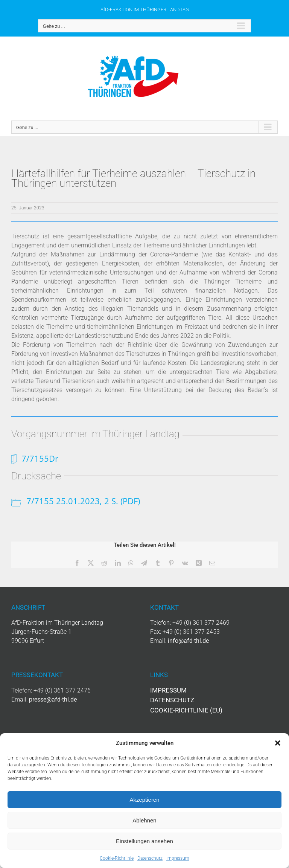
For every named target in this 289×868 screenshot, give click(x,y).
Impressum (178, 858)
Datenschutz (150, 858)
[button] (278, 743)
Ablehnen (144, 820)
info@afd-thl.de (188, 641)
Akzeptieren (144, 800)
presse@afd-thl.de (53, 699)
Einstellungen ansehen (144, 841)
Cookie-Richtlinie (117, 858)
